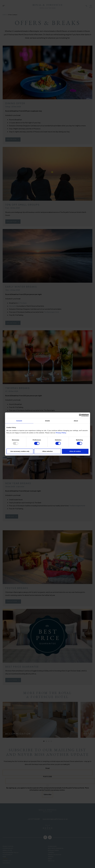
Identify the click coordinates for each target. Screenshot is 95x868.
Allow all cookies (75, 451)
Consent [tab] (19, 421)
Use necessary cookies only (20, 451)
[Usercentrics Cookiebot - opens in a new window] (80, 415)
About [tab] (76, 421)
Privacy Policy (61, 433)
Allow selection (47, 451)
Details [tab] (48, 421)
